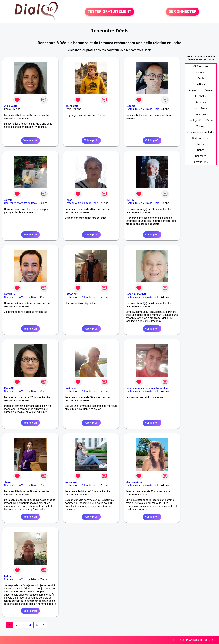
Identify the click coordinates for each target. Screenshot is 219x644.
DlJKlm (8, 576)
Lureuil (201, 144)
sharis (8, 482)
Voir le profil (30, 141)
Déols (201, 78)
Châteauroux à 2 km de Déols (143, 109)
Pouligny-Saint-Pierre (201, 120)
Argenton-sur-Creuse (201, 90)
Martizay (201, 126)
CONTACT (211, 640)
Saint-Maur (201, 108)
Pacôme (131, 106)
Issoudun (201, 72)
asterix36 (9, 294)
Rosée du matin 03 (136, 294)
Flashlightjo (72, 106)
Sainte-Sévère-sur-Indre (201, 132)
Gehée (201, 150)
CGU (181, 640)
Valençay (201, 114)
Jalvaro (8, 200)
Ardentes (201, 102)
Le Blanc (201, 84)
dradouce (70, 388)
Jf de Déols (11, 106)
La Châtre (201, 96)
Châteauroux (201, 66)
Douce (68, 200)
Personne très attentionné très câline (147, 388)
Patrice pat (71, 294)
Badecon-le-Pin (201, 138)
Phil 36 (130, 200)
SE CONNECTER (183, 12)
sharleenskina (134, 482)
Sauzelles (201, 156)
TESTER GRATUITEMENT (109, 12)
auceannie (71, 482)
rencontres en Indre (203, 59)
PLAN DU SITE (194, 640)
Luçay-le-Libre (201, 162)
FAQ (174, 640)
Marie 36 (9, 388)
